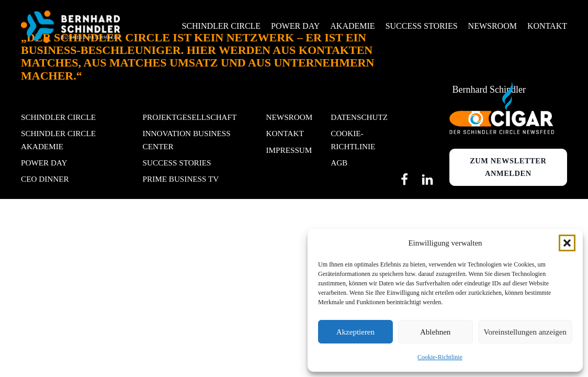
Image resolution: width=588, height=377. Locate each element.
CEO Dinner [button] (45, 179)
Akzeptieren (355, 332)
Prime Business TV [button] (181, 179)
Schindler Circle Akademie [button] (58, 140)
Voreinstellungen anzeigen (525, 332)
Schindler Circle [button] (221, 26)
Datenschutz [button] (359, 117)
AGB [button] (339, 163)
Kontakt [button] (547, 26)
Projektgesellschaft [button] (190, 117)
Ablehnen (435, 332)
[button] (567, 243)
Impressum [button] (289, 150)
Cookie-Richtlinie (440, 357)
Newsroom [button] (493, 26)
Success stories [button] (177, 163)
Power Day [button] (295, 26)
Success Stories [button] (422, 26)
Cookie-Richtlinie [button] (353, 140)
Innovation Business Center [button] (187, 140)
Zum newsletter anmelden (508, 167)
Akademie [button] (352, 26)
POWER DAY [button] (44, 163)
